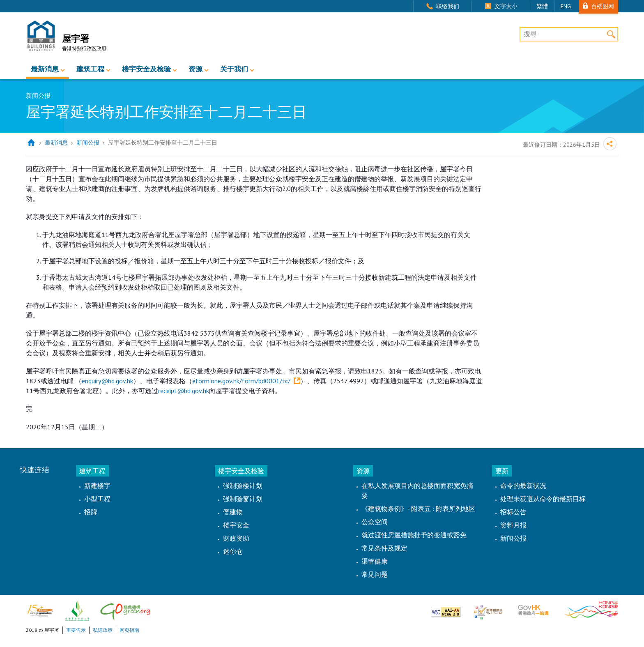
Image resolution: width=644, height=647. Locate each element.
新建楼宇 (97, 486)
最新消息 (45, 69)
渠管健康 (375, 561)
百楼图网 (603, 6)
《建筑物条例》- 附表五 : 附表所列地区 (418, 509)
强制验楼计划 (243, 486)
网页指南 (129, 630)
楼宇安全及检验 (146, 69)
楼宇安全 (236, 525)
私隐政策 (103, 630)
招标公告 (513, 512)
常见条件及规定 (384, 548)
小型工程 (97, 499)
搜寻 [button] (611, 34)
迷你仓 (233, 551)
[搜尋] (569, 35)
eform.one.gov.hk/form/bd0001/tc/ (241, 381)
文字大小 (506, 6)
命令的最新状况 (523, 486)
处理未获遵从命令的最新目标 (543, 499)
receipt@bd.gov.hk (184, 391)
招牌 (91, 512)
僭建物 (233, 512)
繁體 (542, 6)
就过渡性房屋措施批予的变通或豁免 (414, 535)
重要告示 (76, 630)
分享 (610, 144)
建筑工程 (90, 69)
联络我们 (448, 6)
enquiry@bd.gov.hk (107, 381)
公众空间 (375, 522)
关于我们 (234, 69)
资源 (195, 69)
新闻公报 (88, 143)
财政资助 (236, 538)
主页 (31, 143)
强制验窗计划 (243, 499)
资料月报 (513, 525)
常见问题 (375, 574)
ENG (566, 6)
